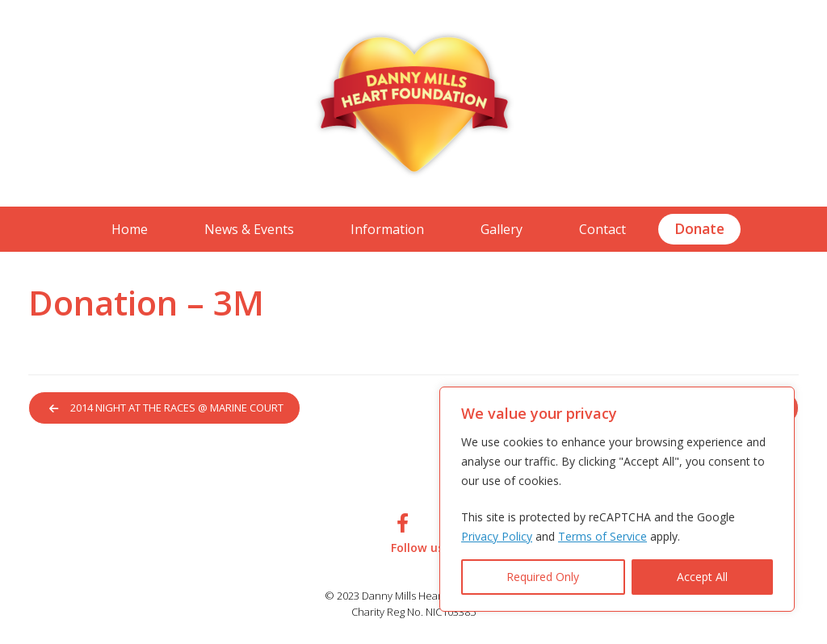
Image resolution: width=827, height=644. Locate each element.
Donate (699, 228)
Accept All (702, 577)
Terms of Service (602, 536)
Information (387, 229)
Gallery (502, 229)
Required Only (543, 577)
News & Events (249, 229)
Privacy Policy (497, 536)
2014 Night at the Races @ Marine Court (170, 408)
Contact (602, 229)
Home (130, 229)
